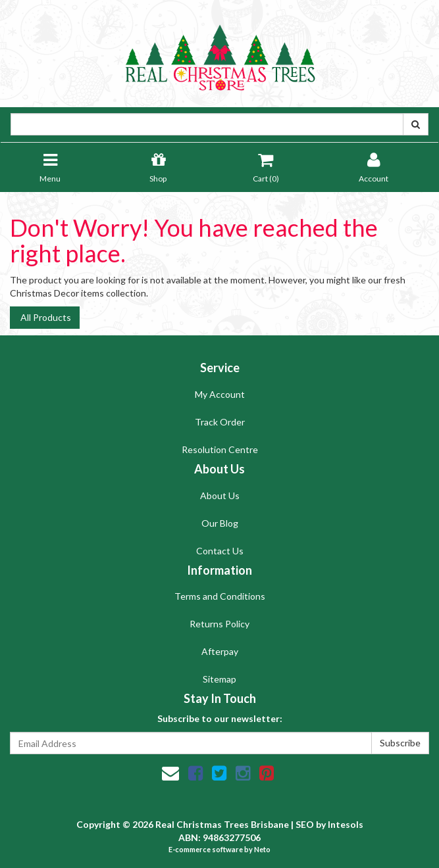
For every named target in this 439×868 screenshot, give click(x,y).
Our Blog (220, 523)
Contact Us (220, 551)
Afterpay (220, 651)
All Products (45, 317)
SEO (305, 824)
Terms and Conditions (220, 596)
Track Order (220, 422)
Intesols (346, 824)
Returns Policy (220, 624)
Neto (262, 849)
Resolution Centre (220, 449)
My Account (220, 394)
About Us (220, 495)
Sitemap (220, 679)
